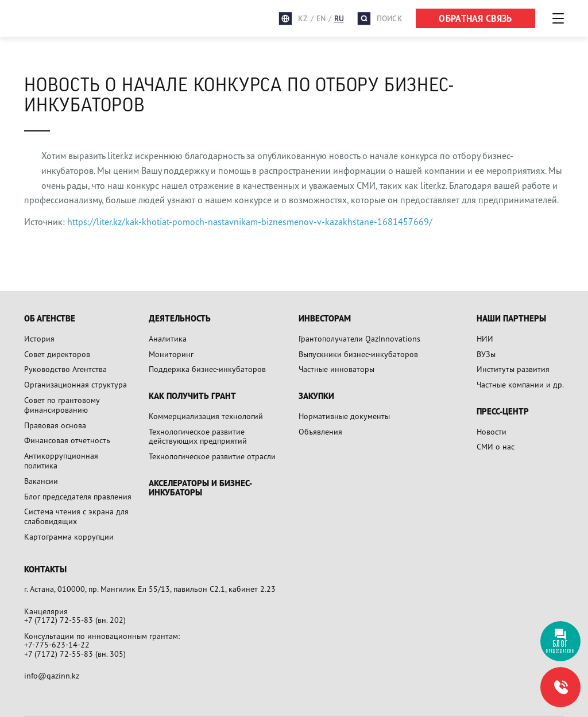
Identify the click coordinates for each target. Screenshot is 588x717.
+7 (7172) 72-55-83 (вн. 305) (75, 654)
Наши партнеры (511, 319)
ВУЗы (486, 354)
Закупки (316, 396)
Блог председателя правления (78, 496)
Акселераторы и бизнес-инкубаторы (200, 488)
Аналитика (168, 338)
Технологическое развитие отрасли (212, 456)
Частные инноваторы (336, 369)
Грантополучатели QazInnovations (359, 338)
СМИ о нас (496, 446)
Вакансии (41, 481)
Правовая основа (55, 425)
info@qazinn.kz (52, 675)
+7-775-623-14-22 (57, 644)
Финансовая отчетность (67, 440)
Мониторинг (171, 354)
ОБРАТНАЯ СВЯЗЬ (475, 18)
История (39, 338)
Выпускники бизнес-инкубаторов (358, 354)
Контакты (45, 570)
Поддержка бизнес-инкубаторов (207, 369)
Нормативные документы (344, 416)
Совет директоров (57, 354)
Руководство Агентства (65, 369)
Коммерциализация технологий (206, 416)
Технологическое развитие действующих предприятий (198, 436)
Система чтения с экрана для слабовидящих (76, 516)
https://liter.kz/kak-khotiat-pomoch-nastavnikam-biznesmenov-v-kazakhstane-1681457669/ (250, 222)
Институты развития (513, 369)
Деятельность (180, 319)
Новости (492, 431)
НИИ (485, 338)
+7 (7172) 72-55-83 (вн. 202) (75, 620)
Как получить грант (192, 396)
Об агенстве (50, 319)
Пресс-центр (503, 412)
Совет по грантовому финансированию (62, 405)
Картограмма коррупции (69, 536)
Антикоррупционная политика (61, 460)
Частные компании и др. (520, 384)
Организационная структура (76, 384)
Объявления (320, 431)
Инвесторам (325, 319)
